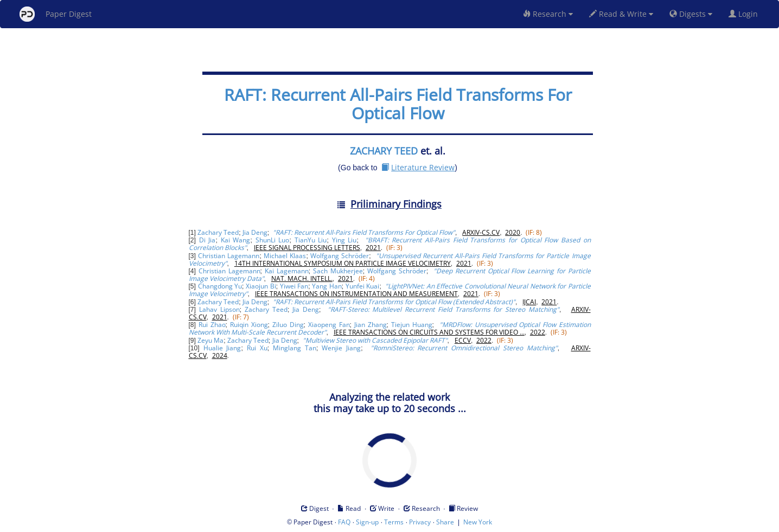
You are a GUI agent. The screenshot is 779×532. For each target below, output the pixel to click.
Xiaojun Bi (261, 286)
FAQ (344, 522)
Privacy (420, 522)
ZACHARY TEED (384, 151)
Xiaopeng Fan (329, 325)
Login (745, 14)
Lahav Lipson (219, 309)
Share (445, 522)
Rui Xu (257, 348)
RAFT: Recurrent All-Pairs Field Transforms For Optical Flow (398, 104)
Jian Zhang (371, 325)
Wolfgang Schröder (340, 256)
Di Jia (207, 240)
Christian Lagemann (229, 256)
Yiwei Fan (294, 286)
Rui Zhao (212, 325)
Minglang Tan (295, 348)
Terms (394, 522)
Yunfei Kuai (362, 286)
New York (478, 522)
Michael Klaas (285, 256)
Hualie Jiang (222, 348)
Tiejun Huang (412, 325)
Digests (691, 14)
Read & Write (621, 14)
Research (548, 14)
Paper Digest (56, 14)
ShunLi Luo (273, 240)
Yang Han (327, 286)
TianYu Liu (311, 240)
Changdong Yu (220, 286)
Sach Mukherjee (338, 271)
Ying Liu (344, 240)
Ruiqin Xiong (249, 325)
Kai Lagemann (287, 271)
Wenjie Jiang (341, 348)
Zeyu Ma (210, 340)
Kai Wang (236, 240)
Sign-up (367, 522)
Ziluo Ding (288, 325)
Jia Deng (255, 232)
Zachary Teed (218, 232)
